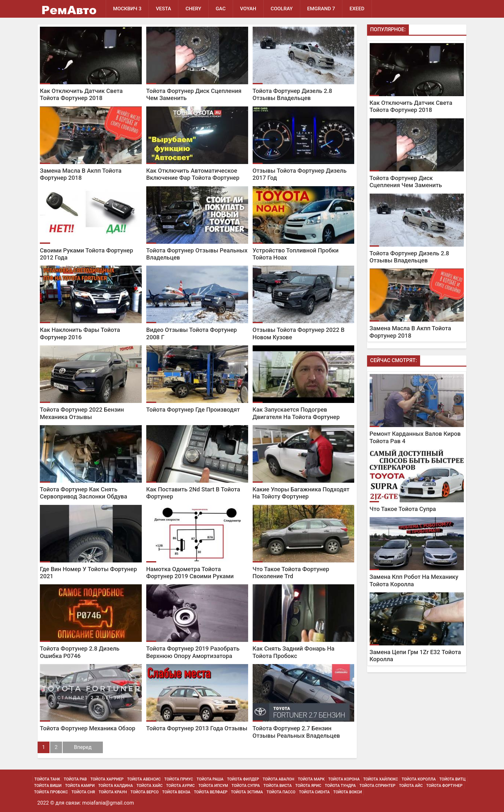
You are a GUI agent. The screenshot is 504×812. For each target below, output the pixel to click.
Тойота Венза (176, 792)
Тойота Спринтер (377, 786)
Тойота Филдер (243, 779)
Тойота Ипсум (213, 786)
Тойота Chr (83, 792)
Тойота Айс (411, 786)
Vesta (163, 9)
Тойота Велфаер (211, 792)
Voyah (248, 9)
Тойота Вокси (348, 792)
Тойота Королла (419, 779)
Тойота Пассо (281, 792)
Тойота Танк (47, 779)
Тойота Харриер (107, 779)
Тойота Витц (453, 779)
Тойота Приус (179, 779)
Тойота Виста (278, 786)
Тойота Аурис (180, 786)
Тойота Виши (48, 786)
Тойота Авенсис (144, 779)
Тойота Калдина (115, 786)
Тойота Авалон (278, 779)
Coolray (282, 9)
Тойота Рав (75, 779)
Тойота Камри (80, 786)
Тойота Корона (344, 779)
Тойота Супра (246, 786)
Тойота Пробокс (51, 792)
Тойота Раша (210, 779)
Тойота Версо (145, 792)
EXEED (357, 9)
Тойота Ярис (308, 786)
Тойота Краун (113, 792)
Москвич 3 (127, 9)
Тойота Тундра (341, 786)
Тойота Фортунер (444, 786)
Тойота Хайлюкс (381, 779)
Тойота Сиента (314, 792)
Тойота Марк (311, 779)
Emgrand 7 (321, 9)
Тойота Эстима (247, 792)
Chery (193, 9)
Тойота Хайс (149, 786)
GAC (221, 9)
